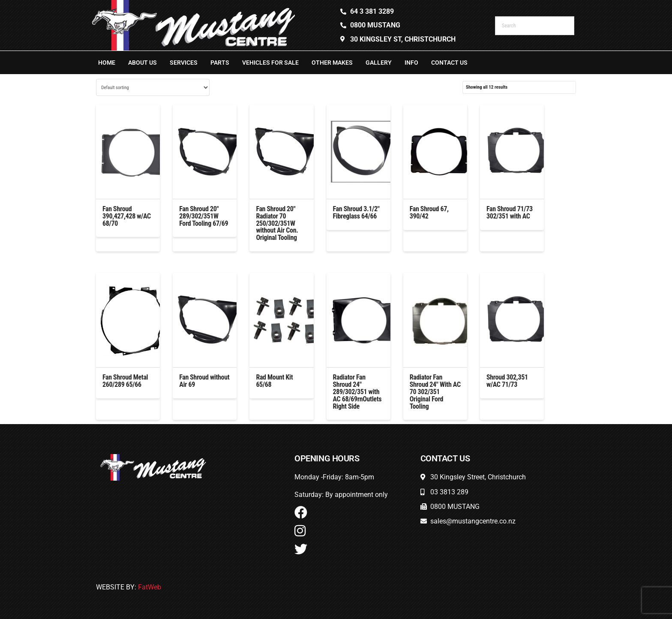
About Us (142, 63)
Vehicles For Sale (270, 63)
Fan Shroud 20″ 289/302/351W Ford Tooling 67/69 (204, 216)
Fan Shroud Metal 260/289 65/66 (125, 381)
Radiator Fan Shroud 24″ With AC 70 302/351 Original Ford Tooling (435, 392)
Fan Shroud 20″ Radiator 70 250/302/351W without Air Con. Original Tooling (277, 223)
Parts (220, 63)
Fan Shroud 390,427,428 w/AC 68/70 (127, 216)
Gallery (379, 63)
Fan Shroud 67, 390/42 (429, 212)
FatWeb (150, 587)
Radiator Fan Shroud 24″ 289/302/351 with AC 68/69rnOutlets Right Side (357, 392)
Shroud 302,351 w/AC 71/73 (507, 381)
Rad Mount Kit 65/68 (274, 381)
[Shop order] (153, 87)
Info (411, 63)
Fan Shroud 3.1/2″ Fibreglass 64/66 (356, 212)
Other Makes (332, 63)
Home (107, 63)
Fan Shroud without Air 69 (204, 381)
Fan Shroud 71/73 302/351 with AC (510, 212)
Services (184, 63)
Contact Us (449, 63)
